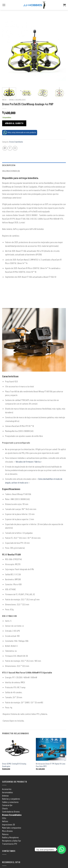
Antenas (5, 796)
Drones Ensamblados (17, 100)
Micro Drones (7, 831)
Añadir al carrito (14, 123)
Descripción (9, 165)
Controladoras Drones (11, 812)
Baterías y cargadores (11, 799)
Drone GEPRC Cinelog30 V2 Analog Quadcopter (14, 765)
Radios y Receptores (10, 837)
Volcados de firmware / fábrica (28, 462)
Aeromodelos (7, 792)
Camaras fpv (7, 805)
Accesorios (7, 789)
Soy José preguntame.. (45, 849)
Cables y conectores (10, 802)
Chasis (5, 808)
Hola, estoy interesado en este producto (20, 133)
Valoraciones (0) (11, 171)
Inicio (4, 100)
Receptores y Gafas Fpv (11, 841)
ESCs (4, 818)
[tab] (34, 165)
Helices (5, 821)
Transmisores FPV (10, 844)
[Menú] (4, 5)
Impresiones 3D (8, 824)
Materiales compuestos (12, 828)
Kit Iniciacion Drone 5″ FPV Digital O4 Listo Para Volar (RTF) (51, 765)
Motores (5, 834)
